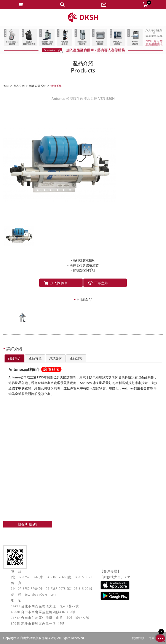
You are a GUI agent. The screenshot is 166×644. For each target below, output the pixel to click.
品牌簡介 (14, 358)
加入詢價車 (56, 283)
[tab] (14, 359)
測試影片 (56, 358)
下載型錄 (98, 283)
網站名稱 (83, 17)
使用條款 (138, 638)
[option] (83, 165)
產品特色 (35, 358)
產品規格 (76, 358)
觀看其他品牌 (28, 524)
